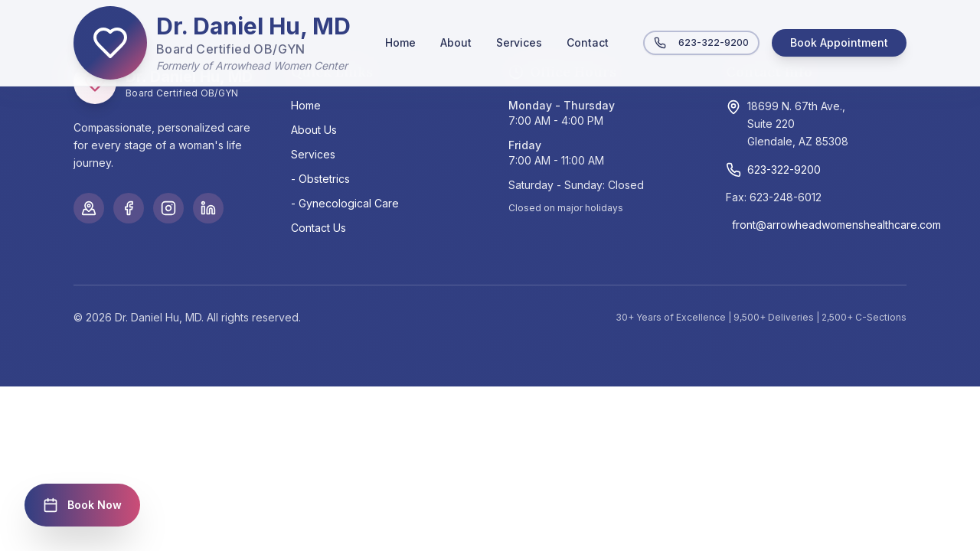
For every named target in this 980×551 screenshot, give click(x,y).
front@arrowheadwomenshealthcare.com (819, 225)
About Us (314, 130)
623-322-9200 (701, 43)
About (456, 42)
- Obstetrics (320, 179)
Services (519, 42)
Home (400, 42)
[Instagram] (168, 208)
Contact (588, 42)
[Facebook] (129, 208)
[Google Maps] (89, 208)
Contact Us (318, 228)
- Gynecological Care (345, 203)
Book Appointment (839, 42)
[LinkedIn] (208, 208)
